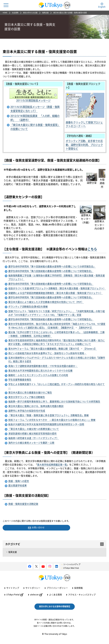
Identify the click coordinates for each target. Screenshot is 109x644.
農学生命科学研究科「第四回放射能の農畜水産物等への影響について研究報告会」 (51, 319)
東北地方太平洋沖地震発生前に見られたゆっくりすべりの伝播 (40, 371)
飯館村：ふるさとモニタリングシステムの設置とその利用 (38, 375)
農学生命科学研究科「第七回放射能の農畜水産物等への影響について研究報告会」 (51, 284)
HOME (5, 13)
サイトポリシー (33, 588)
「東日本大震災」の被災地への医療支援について (34, 429)
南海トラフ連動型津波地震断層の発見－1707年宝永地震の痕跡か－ (43, 366)
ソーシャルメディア (72, 565)
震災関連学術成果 (17, 486)
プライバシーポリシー (57, 588)
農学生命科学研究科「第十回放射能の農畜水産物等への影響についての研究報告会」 (52, 266)
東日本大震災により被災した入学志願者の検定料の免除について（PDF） (46, 302)
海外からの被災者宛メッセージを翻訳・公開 (31, 443)
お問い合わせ (38, 528)
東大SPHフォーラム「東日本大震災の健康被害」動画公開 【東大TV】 (44, 349)
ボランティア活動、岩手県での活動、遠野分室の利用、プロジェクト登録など (84, 145)
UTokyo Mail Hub (71, 568)
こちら (92, 249)
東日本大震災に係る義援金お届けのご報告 (30, 393)
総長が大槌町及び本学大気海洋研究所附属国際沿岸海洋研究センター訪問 (46, 424)
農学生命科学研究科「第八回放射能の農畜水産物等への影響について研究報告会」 (51, 271)
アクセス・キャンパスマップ (82, 595)
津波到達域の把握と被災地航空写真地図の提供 (32, 434)
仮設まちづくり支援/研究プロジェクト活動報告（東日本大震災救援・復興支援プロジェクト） (57, 288)
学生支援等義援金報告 (20, 380)
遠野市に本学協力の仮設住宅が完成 (27, 411)
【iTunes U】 (90, 349)
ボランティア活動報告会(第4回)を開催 (28, 307)
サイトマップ (13, 588)
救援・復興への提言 (19, 481)
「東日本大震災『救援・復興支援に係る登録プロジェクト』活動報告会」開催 (48, 415)
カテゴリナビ (54, 544)
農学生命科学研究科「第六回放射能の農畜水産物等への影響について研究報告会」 (51, 297)
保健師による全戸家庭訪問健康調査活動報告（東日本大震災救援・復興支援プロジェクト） (55, 293)
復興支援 (45, 13)
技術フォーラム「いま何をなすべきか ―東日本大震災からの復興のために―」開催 (52, 420)
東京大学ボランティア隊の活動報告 (27, 397)
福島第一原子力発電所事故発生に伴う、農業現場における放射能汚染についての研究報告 (54, 402)
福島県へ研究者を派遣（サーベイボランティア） (33, 438)
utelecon (36, 595)
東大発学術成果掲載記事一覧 (52, 465)
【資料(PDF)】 (85, 328)
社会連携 (15, 13)
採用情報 (78, 588)
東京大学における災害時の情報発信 (55, 607)
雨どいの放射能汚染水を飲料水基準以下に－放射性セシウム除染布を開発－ (47, 353)
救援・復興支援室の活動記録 (23, 504)
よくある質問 (55, 595)
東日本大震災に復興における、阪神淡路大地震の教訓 (36, 406)
